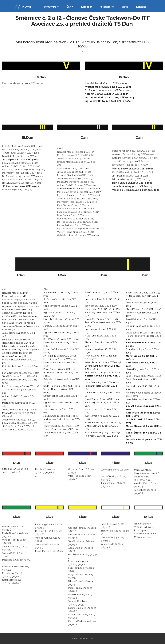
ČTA (69, 7)
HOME (27, 7)
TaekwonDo (49, 7)
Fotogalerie (107, 7)
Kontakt (141, 7)
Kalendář (87, 7)
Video (125, 7)
